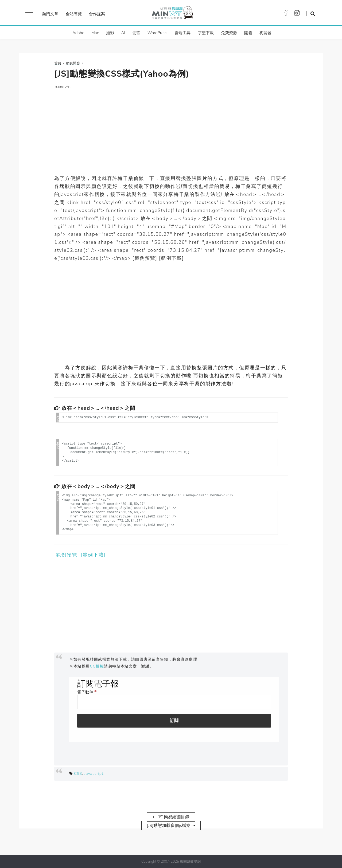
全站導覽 (74, 14)
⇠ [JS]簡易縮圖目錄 (171, 817)
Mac (95, 33)
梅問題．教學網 (172, 14)
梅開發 (265, 33)
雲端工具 (182, 33)
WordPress (157, 33)
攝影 (110, 33)
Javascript (94, 773)
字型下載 (206, 33)
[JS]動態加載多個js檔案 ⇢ (171, 826)
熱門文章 (50, 14)
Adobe (78, 33)
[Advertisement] (171, 132)
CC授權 (97, 666)
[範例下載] (93, 555)
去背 (136, 33)
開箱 (248, 33)
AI (123, 33)
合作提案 (97, 14)
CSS (78, 773)
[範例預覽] (67, 555)
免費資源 (229, 33)
